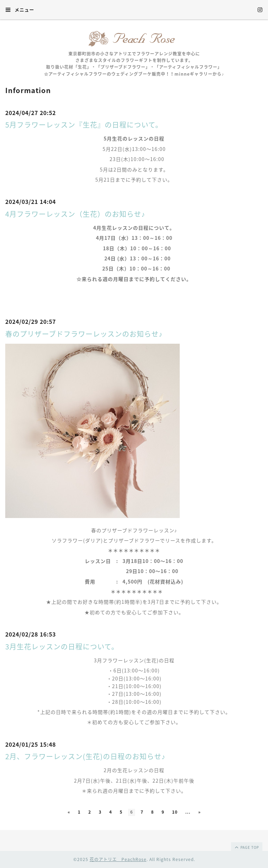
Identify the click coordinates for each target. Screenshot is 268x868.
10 (175, 812)
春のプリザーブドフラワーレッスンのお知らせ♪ (84, 334)
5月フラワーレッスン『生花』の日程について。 (84, 125)
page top (246, 847)
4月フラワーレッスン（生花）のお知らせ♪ (75, 214)
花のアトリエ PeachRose (118, 859)
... (188, 812)
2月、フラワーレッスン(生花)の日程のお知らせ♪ (85, 756)
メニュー (20, 10)
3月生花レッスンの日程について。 (62, 646)
